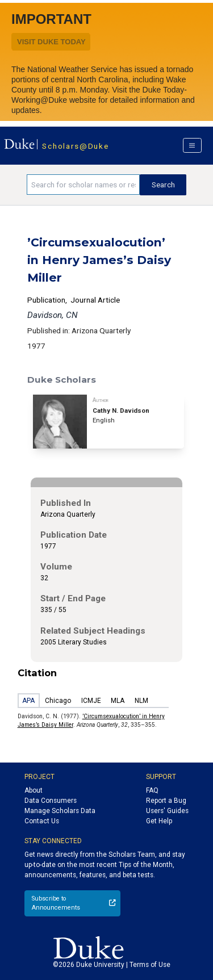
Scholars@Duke (75, 146)
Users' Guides (167, 811)
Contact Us (42, 821)
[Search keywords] (83, 185)
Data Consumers (51, 801)
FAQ (152, 790)
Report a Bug (166, 801)
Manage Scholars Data (60, 811)
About (34, 790)
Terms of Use (150, 965)
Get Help (159, 821)
